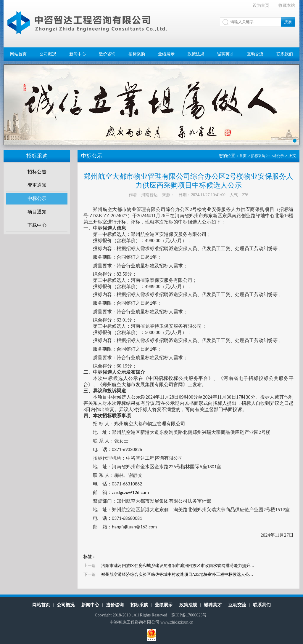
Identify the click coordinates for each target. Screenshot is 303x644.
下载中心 (37, 225)
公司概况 (48, 54)
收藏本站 (287, 5)
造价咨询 (107, 54)
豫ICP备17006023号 (189, 615)
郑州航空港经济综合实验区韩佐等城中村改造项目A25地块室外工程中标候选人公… (177, 575)
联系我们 (285, 54)
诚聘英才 (225, 54)
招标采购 (137, 54)
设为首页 (261, 5)
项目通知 (37, 212)
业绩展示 (166, 54)
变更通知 (37, 185)
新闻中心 (78, 54)
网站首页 (18, 54)
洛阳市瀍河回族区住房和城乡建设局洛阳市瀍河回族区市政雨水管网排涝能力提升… (178, 566)
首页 (243, 156)
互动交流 (255, 54)
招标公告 (37, 172)
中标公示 (37, 198)
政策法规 (196, 54)
